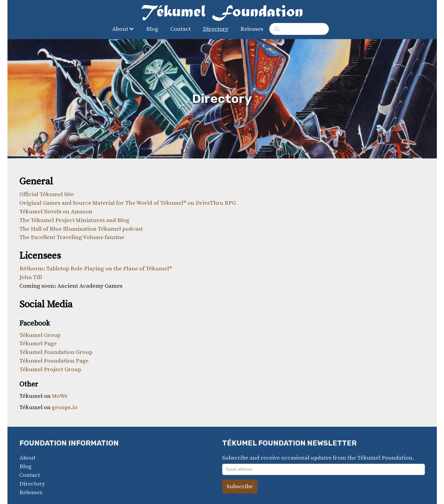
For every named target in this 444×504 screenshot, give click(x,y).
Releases (252, 29)
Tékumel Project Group (50, 369)
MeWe (60, 396)
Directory (216, 29)
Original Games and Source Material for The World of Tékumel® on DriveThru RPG (128, 203)
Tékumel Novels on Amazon (56, 212)
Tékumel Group (40, 335)
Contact (181, 29)
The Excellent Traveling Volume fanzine (72, 237)
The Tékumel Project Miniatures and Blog (74, 220)
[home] (222, 13)
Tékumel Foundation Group (56, 352)
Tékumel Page (38, 343)
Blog (152, 29)
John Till (31, 277)
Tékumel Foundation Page (54, 361)
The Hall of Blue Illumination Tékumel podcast (81, 229)
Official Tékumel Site (47, 194)
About (27, 458)
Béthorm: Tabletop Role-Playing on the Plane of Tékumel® (96, 269)
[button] (125, 29)
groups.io (65, 407)
